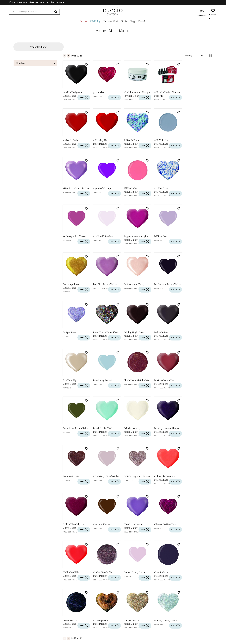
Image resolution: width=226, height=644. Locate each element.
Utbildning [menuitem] (95, 21)
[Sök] (57, 12)
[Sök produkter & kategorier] (32, 12)
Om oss (83, 608)
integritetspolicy (92, 587)
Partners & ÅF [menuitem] (111, 21)
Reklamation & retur (89, 636)
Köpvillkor (84, 628)
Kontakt (83, 612)
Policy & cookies (87, 632)
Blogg (82, 616)
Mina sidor (84, 620)
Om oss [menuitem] (83, 21)
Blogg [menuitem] (133, 21)
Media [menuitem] (124, 21)
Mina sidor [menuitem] (202, 14)
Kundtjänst (85, 624)
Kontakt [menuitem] (142, 21)
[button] (213, 11)
